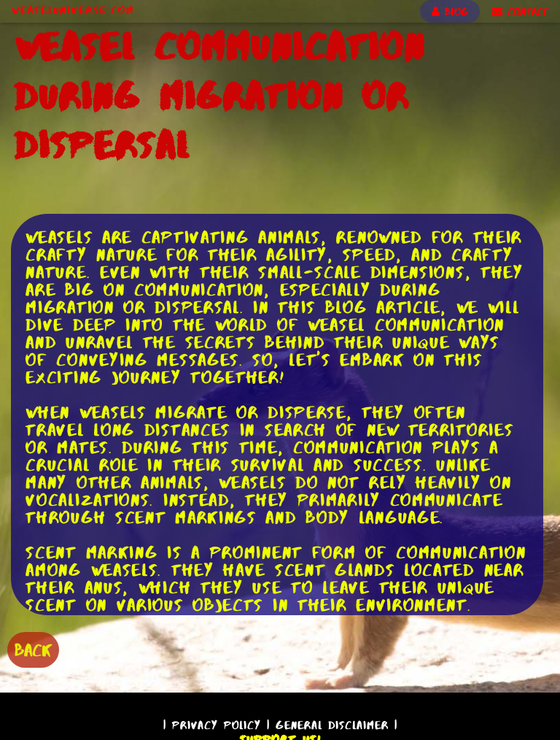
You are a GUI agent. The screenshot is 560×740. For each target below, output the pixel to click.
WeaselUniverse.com (73, 10)
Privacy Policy (217, 725)
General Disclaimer (332, 725)
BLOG (450, 12)
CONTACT (520, 12)
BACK (33, 650)
